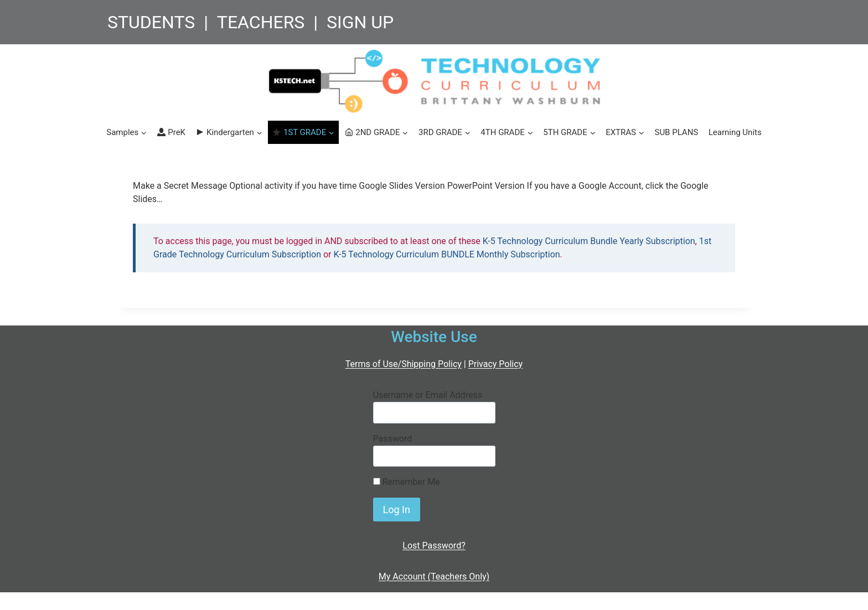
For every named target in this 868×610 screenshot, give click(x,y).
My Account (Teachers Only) (434, 577)
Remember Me (407, 482)
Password (393, 439)
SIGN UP (360, 22)
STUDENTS (151, 22)
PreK (171, 132)
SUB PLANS (676, 132)
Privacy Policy (496, 364)
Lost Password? (434, 546)
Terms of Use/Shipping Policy (404, 364)
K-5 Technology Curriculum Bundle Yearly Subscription (589, 241)
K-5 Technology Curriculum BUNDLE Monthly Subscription (447, 254)
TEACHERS (261, 22)
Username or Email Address (428, 395)
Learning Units (735, 132)
